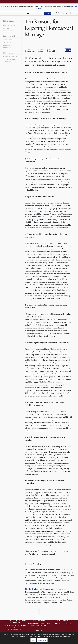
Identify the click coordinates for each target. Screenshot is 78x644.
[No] (75, 638)
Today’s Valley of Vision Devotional (10, 60)
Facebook (67, 624)
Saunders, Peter (30, 51)
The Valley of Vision (10, 57)
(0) (48, 13)
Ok (33, 640)
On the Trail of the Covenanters (40, 589)
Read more (42, 640)
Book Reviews (8, 31)
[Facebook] (66, 50)
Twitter (58, 624)
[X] (70, 50)
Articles (41, 51)
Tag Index (7, 45)
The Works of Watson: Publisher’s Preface (44, 570)
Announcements (9, 26)
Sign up (39, 631)
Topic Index (7, 48)
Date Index (7, 43)
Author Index (8, 40)
